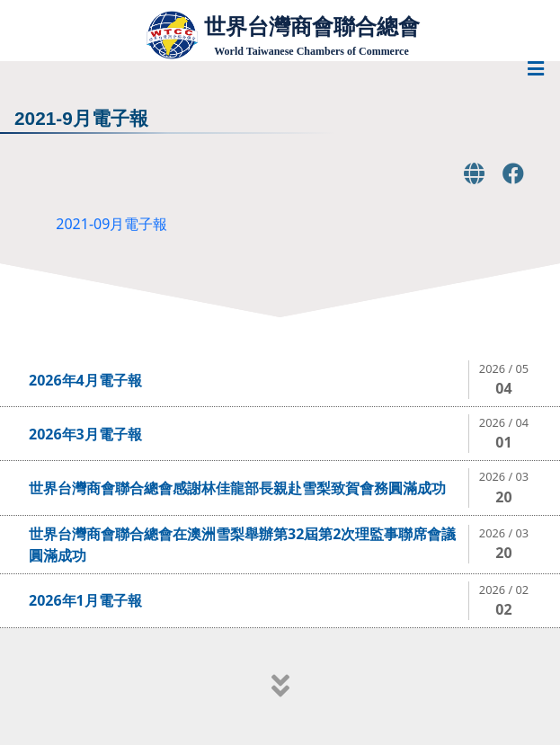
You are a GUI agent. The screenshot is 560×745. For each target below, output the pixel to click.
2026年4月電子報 (85, 380)
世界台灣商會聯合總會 (312, 27)
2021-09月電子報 (111, 224)
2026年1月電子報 (85, 600)
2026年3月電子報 (85, 434)
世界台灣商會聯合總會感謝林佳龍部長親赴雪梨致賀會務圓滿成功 (237, 488)
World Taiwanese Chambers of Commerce (311, 51)
